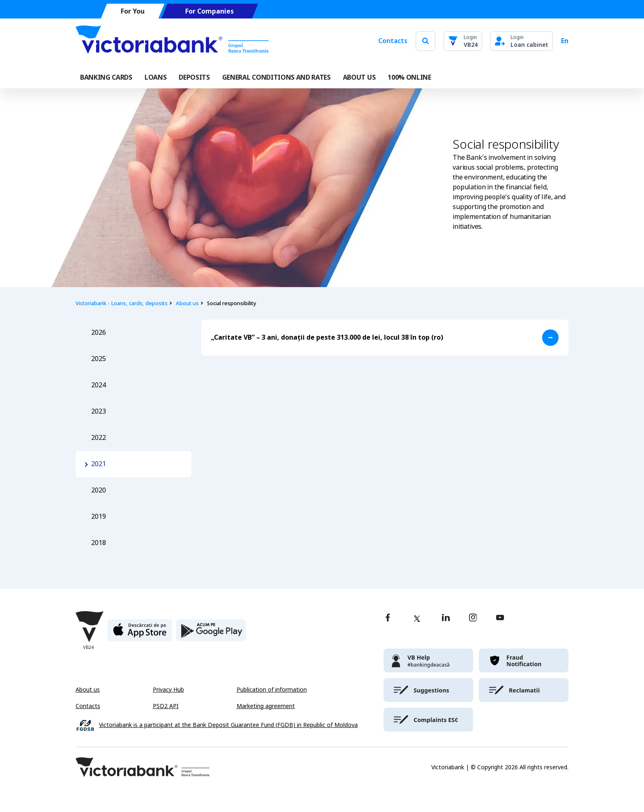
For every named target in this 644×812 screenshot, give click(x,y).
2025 (99, 359)
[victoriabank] (428, 660)
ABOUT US (359, 77)
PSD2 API (166, 706)
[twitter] (417, 619)
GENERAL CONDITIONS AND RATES (276, 77)
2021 (99, 464)
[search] (425, 41)
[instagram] (473, 618)
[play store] (211, 634)
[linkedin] (446, 618)
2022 (99, 438)
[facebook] (388, 618)
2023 (99, 411)
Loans (155, 77)
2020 (99, 490)
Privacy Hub (168, 690)
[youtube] (500, 618)
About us (187, 303)
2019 (99, 516)
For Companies (209, 11)
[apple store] (140, 634)
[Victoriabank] (172, 41)
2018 (99, 543)
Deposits (194, 77)
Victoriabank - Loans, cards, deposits (122, 303)
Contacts (393, 41)
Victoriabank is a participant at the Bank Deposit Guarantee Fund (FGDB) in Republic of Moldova (228, 725)
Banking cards (106, 77)
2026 (99, 332)
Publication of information (272, 690)
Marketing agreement (266, 706)
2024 (99, 385)
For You (133, 11)
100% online (409, 77)
